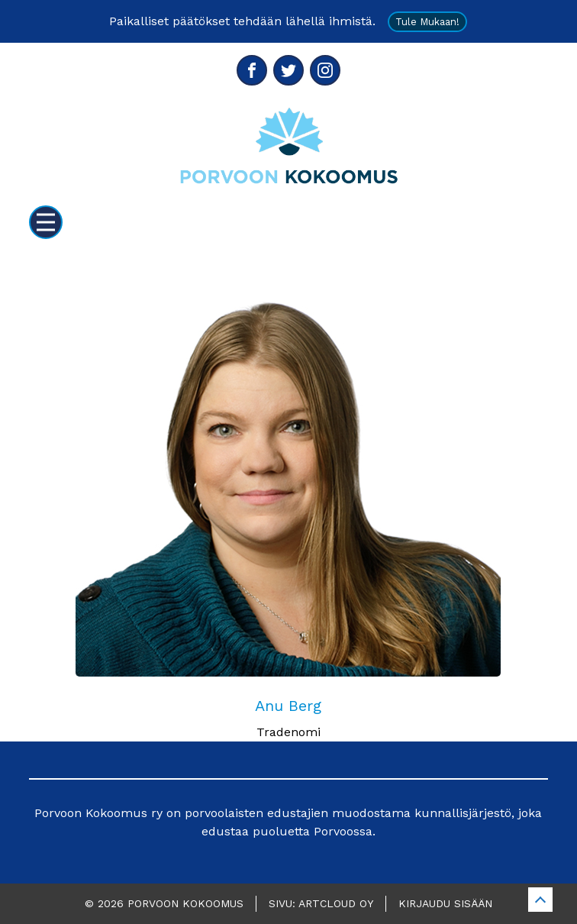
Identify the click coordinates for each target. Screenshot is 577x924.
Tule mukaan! (427, 22)
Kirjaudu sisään (445, 903)
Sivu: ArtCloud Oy (321, 903)
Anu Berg (288, 706)
